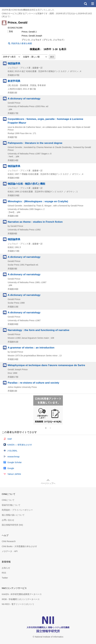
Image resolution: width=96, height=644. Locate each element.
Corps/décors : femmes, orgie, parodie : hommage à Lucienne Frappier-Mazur (45, 121)
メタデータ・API (10, 551)
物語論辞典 (14, 63)
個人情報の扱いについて (13, 515)
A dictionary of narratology (24, 99)
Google (11, 468)
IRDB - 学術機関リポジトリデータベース (21, 599)
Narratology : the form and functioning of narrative (39, 330)
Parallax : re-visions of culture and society (33, 383)
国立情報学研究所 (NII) (12, 525)
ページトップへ (48, 483)
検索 (85, 4)
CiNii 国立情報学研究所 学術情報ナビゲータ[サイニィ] (13, 4)
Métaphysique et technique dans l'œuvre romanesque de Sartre (46, 365)
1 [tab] (47, 428)
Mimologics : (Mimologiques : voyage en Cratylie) (38, 201)
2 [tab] (51, 428)
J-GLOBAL (12, 451)
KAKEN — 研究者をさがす (20, 445)
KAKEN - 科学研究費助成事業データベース (22, 594)
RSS (4, 573)
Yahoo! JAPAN (14, 474)
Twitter (5, 578)
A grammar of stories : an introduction (31, 348)
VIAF (10, 439)
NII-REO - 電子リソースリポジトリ (18, 604)
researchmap (13, 457)
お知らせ (6, 568)
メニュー (92, 4)
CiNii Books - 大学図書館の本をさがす (19, 546)
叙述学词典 (14, 81)
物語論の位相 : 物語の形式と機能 (26, 184)
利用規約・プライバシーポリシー (17, 510)
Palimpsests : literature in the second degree (35, 143)
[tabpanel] (48, 410)
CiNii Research (9, 541)
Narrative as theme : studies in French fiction (35, 222)
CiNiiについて (8, 500)
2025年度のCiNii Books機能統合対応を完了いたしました (28, 10)
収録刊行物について (11, 505)
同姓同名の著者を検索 (22, 43)
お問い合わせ (8, 520)
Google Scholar (15, 462)
